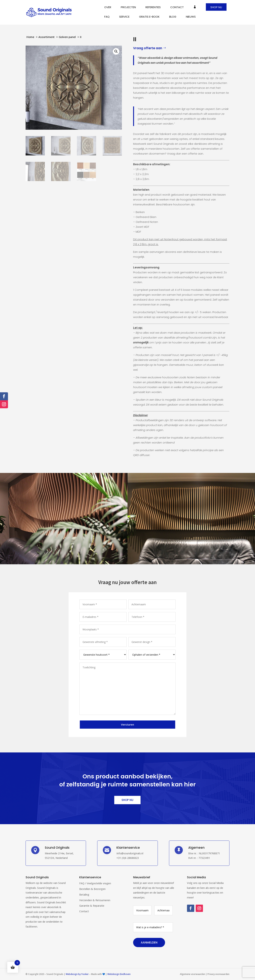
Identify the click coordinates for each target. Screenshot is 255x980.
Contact (177, 8)
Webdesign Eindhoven (119, 974)
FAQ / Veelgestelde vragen (95, 883)
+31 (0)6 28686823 (128, 858)
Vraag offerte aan (148, 48)
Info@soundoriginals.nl (130, 853)
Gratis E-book (149, 17)
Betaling (84, 895)
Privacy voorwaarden (218, 974)
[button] (116, 51)
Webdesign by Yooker (77, 974)
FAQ (107, 17)
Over (108, 8)
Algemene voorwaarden (193, 974)
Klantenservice (90, 877)
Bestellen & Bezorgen (92, 889)
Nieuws (191, 17)
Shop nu (216, 7)
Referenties (153, 8)
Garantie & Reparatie (92, 906)
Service (124, 17)
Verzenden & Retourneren (95, 900)
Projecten (128, 8)
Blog (173, 17)
